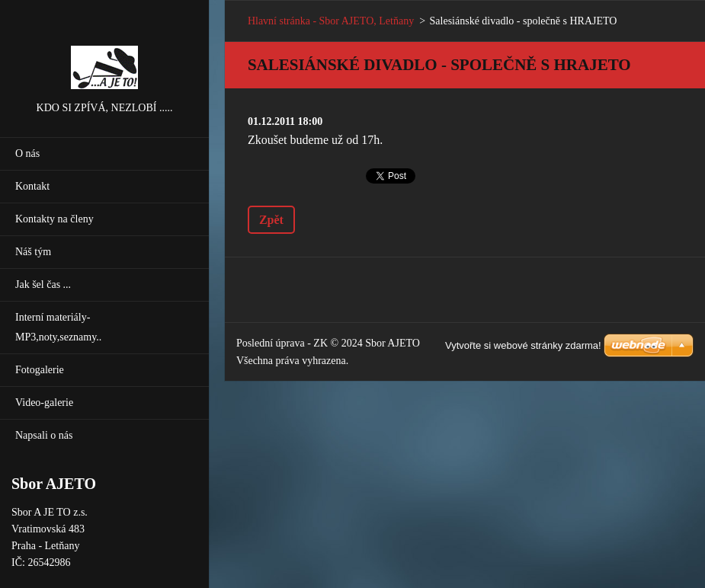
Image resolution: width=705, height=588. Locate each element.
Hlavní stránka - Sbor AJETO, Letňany (331, 21)
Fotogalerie (40, 370)
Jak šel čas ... (43, 284)
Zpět (271, 220)
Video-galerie (44, 403)
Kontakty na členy (54, 219)
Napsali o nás (44, 435)
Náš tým (33, 252)
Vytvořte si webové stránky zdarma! (523, 345)
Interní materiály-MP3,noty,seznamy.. (58, 327)
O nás (27, 153)
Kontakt (32, 186)
